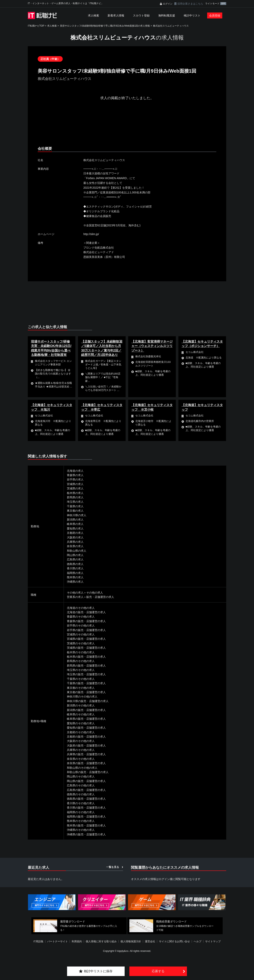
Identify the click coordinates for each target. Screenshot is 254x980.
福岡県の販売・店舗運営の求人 (86, 817)
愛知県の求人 (75, 528)
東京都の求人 (75, 511)
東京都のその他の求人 (81, 688)
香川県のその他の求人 (81, 803)
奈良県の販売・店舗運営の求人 (86, 763)
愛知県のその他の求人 (81, 723)
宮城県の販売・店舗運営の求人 (86, 639)
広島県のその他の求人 (81, 785)
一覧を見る (113, 867)
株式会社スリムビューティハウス (171, 26)
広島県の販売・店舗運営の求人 (86, 790)
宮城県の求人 (75, 484)
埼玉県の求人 (75, 502)
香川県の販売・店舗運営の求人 (86, 808)
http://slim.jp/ (91, 234)
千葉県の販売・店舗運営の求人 (86, 683)
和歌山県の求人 (77, 551)
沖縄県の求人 (75, 582)
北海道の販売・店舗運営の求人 (86, 612)
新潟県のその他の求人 (81, 705)
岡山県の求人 (75, 555)
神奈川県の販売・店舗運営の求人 (88, 701)
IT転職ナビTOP (36, 26)
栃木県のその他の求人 (81, 652)
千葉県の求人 (75, 506)
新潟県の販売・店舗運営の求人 (86, 710)
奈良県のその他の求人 (81, 759)
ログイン (168, 4)
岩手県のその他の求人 (81, 625)
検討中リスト (192, 15)
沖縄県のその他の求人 (81, 830)
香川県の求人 (75, 568)
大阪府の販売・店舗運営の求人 (86, 746)
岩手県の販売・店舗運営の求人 (86, 630)
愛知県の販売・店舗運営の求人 (86, 728)
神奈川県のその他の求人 (82, 697)
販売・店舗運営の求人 (100, 597)
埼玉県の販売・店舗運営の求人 (86, 674)
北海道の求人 (75, 471)
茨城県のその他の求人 (81, 643)
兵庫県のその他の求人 (81, 750)
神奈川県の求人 (77, 515)
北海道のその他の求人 (81, 608)
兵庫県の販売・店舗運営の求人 (86, 754)
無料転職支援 (167, 15)
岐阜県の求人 (75, 524)
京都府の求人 (75, 533)
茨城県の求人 (75, 488)
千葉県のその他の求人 (81, 679)
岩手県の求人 (75, 479)
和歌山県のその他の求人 (82, 768)
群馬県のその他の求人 (81, 661)
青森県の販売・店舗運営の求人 (86, 621)
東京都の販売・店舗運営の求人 (86, 692)
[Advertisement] (127, 127)
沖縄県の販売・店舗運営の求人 (86, 834)
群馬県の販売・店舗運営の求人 (86, 666)
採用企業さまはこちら (190, 4)
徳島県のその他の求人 (81, 794)
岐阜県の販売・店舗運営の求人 (86, 719)
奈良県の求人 (75, 546)
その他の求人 (75, 593)
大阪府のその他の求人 (81, 741)
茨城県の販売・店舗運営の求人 (86, 648)
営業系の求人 (75, 597)
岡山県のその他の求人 (81, 776)
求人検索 (93, 15)
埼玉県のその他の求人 (81, 670)
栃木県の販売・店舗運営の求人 (86, 657)
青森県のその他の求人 (81, 617)
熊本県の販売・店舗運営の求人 (86, 825)
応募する (158, 971)
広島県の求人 (75, 559)
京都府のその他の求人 (81, 732)
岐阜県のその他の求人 (81, 714)
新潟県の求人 (75, 520)
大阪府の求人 (75, 537)
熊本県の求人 (75, 577)
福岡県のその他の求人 (81, 812)
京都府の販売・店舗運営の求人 (86, 737)
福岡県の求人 (75, 573)
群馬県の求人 (75, 497)
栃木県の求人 (75, 493)
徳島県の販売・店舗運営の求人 (86, 799)
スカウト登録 (141, 15)
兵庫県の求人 (75, 542)
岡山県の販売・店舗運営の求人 (86, 781)
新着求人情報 (116, 15)
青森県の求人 (75, 475)
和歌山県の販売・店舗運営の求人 (88, 772)
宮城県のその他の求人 (81, 634)
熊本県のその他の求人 (81, 821)
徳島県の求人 (75, 564)
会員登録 (215, 15)
